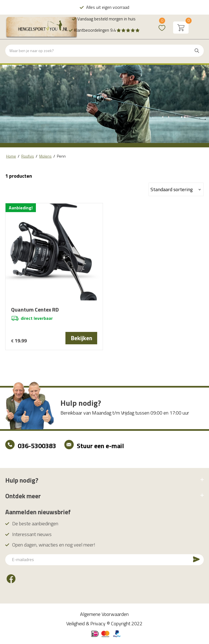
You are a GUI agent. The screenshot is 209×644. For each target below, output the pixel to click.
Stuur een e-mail (100, 446)
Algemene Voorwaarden (104, 614)
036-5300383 (37, 446)
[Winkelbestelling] (176, 189)
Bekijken (81, 338)
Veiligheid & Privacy (86, 623)
